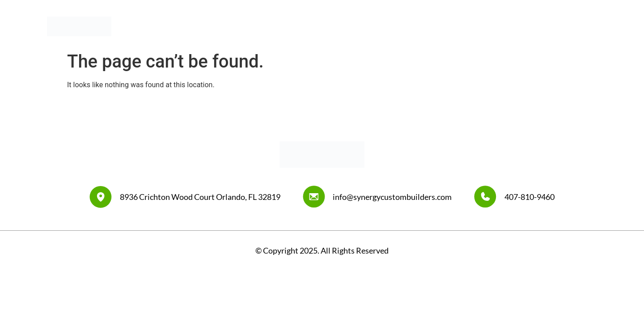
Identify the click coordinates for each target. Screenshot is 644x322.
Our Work (443, 26)
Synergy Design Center (510, 26)
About (401, 26)
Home (366, 26)
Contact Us (578, 26)
